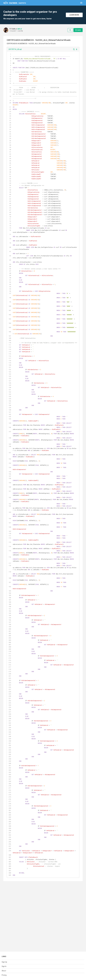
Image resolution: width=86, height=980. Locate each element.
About (4, 971)
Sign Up (4, 962)
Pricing (4, 975)
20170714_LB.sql (15, 49)
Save (78, 30)
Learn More (74, 15)
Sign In (4, 966)
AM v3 (20, 29)
